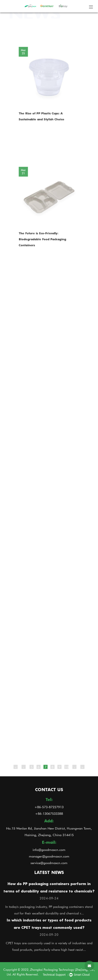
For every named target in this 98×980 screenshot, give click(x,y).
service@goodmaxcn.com (49, 863)
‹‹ (16, 767)
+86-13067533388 (49, 813)
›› (82, 767)
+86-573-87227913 (49, 807)
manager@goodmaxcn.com (49, 856)
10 (66, 767)
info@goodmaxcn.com (49, 850)
